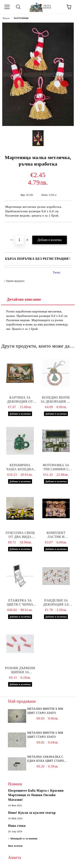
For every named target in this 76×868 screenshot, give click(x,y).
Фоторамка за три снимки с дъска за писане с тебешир (56, 467)
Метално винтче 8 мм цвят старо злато (45, 711)
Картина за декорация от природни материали (20, 400)
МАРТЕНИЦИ (21, 18)
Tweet (57, 273)
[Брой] (19, 240)
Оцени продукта (15, 281)
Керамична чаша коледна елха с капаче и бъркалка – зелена (20, 467)
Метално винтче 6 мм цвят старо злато (45, 735)
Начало (6, 18)
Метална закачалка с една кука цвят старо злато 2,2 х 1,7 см (46, 759)
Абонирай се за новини (24, 839)
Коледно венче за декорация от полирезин (56, 400)
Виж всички (15, 846)
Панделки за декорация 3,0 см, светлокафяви (56, 603)
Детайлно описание (24, 299)
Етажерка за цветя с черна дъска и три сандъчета (20, 603)
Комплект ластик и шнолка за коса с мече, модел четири (56, 535)
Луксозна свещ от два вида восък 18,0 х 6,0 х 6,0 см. (20, 535)
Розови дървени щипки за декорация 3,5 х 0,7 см (20, 670)
